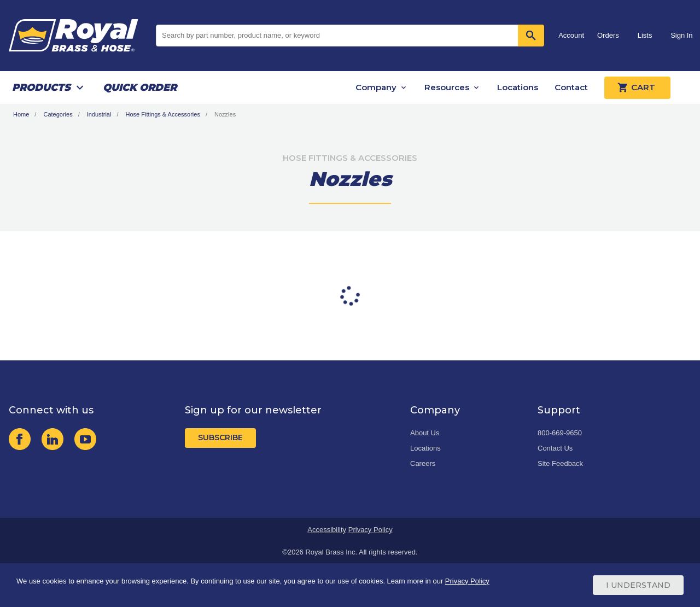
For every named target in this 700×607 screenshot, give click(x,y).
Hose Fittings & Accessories (163, 114)
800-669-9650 (560, 433)
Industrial (99, 114)
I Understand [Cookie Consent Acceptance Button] (638, 585)
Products (41, 87)
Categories (58, 114)
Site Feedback (560, 463)
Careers (423, 463)
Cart (637, 87)
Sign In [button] (681, 35)
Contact (571, 87)
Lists (645, 35)
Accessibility (327, 530)
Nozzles (225, 114)
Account (571, 35)
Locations (518, 87)
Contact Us (555, 448)
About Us (425, 433)
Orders (608, 35)
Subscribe (220, 437)
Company (376, 87)
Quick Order (140, 87)
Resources (447, 87)
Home (21, 114)
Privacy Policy (371, 530)
